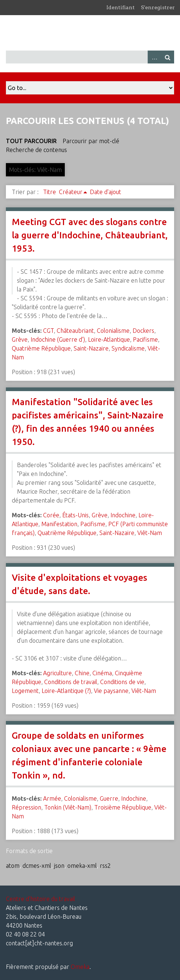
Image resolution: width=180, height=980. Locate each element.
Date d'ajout (105, 192)
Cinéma (102, 673)
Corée (51, 515)
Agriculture (57, 673)
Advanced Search (154, 57)
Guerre (109, 798)
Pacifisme (145, 339)
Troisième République (123, 807)
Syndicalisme (128, 348)
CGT (48, 331)
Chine (82, 673)
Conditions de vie (122, 682)
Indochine (123, 515)
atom (13, 866)
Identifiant (121, 7)
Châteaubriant (75, 331)
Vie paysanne (111, 691)
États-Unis (75, 515)
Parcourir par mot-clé (91, 141)
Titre (50, 192)
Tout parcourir (31, 141)
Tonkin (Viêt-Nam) (68, 807)
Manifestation (59, 524)
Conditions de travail (71, 682)
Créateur (71, 192)
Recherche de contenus (36, 150)
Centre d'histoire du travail (40, 899)
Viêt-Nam (150, 533)
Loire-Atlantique (109, 339)
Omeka (80, 967)
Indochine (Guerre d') (58, 339)
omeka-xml (82, 866)
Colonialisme (113, 331)
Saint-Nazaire (91, 348)
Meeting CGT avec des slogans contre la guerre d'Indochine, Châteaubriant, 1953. (90, 235)
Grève (20, 339)
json (59, 866)
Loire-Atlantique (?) (66, 691)
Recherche (167, 57)
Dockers (143, 331)
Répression (27, 807)
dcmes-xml (37, 866)
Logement (25, 691)
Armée (52, 798)
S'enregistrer (158, 7)
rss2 (105, 866)
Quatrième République (41, 348)
